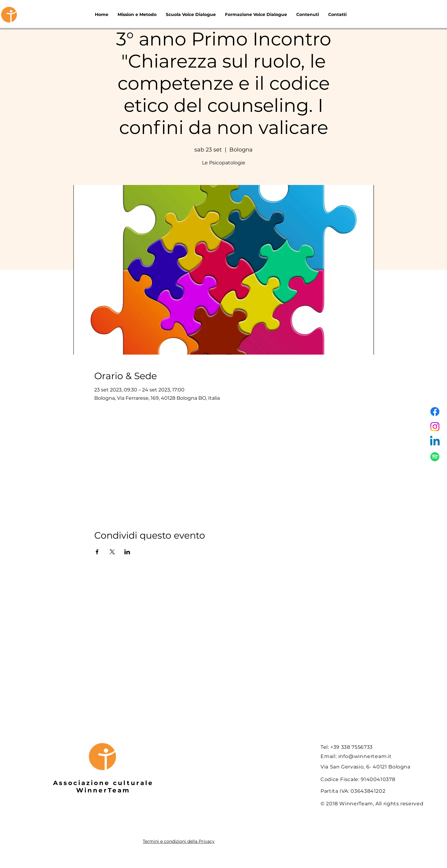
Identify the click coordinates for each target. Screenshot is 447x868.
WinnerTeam (103, 790)
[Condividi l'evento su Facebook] (97, 552)
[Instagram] (435, 427)
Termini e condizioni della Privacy (179, 841)
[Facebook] (435, 412)
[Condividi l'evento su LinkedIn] (127, 552)
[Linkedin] (435, 442)
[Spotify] (435, 457)
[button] (308, 15)
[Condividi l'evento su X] (112, 552)
